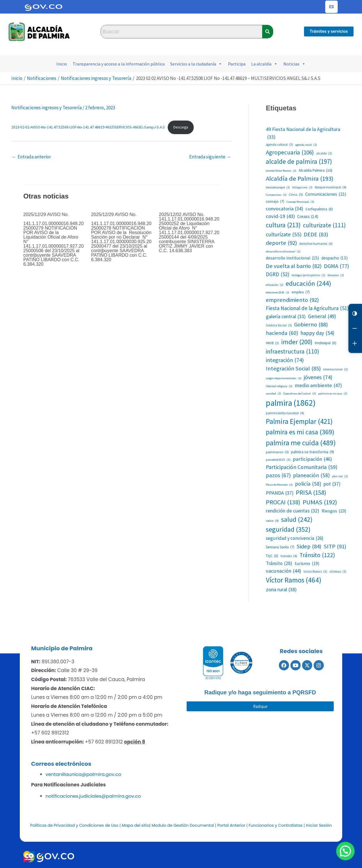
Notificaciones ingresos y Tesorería (47, 108)
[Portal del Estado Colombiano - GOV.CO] (44, 7)
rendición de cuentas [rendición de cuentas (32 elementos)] (293, 511)
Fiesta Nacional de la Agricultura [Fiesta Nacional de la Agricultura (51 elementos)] (307, 308)
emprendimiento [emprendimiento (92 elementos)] (292, 300)
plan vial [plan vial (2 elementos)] (340, 476)
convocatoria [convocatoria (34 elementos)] (285, 209)
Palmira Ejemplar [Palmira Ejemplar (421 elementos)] (299, 422)
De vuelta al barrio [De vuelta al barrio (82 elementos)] (294, 266)
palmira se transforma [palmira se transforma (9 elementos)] (313, 452)
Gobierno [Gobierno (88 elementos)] (311, 325)
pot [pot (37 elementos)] (332, 484)
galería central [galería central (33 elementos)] (286, 317)
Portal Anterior (231, 825)
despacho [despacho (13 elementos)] (334, 258)
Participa (237, 64)
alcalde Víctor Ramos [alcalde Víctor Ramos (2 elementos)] (281, 171)
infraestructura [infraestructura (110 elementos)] (293, 352)
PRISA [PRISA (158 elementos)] (311, 493)
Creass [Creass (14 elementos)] (308, 216)
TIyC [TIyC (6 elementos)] (272, 556)
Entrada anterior (31, 157)
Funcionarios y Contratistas (276, 825)
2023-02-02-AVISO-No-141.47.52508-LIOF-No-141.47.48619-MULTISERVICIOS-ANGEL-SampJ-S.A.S (88, 127)
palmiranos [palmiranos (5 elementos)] (277, 452)
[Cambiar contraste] (355, 314)
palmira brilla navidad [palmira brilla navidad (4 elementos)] (285, 413)
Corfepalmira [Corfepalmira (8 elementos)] (319, 209)
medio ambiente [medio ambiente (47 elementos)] (318, 385)
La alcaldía (264, 64)
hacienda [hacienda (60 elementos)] (282, 333)
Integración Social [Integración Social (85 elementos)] (293, 369)
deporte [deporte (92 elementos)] (281, 243)
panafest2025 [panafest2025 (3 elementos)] (278, 460)
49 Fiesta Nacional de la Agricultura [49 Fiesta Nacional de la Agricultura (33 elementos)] (303, 133)
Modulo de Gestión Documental (183, 825)
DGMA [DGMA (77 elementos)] (336, 266)
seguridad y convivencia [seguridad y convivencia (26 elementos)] (295, 538)
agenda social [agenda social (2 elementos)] (306, 145)
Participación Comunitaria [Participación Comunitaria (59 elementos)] (302, 467)
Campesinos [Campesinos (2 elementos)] (276, 195)
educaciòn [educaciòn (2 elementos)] (275, 285)
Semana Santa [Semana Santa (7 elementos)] (280, 547)
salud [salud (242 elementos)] (297, 519)
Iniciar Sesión (319, 825)
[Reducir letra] (355, 330)
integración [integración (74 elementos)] (285, 360)
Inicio (62, 64)
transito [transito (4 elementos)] (289, 556)
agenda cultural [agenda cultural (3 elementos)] (279, 145)
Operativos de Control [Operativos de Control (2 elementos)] (300, 394)
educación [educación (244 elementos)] (308, 283)
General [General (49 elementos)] (322, 316)
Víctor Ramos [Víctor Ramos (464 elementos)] (294, 580)
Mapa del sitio (135, 825)
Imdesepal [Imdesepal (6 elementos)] (326, 343)
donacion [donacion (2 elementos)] (336, 275)
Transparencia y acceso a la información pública (119, 64)
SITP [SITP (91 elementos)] (335, 547)
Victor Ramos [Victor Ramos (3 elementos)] (315, 572)
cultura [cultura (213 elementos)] (283, 225)
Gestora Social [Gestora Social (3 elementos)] (279, 325)
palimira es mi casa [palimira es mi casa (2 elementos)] (333, 394)
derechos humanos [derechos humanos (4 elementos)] (316, 244)
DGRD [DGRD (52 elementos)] (278, 274)
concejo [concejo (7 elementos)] (275, 202)
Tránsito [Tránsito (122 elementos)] (317, 555)
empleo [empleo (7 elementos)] (301, 292)
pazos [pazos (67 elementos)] (278, 476)
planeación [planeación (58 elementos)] (311, 475)
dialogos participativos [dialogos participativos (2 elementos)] (308, 275)
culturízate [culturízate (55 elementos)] (284, 235)
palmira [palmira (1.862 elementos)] (291, 403)
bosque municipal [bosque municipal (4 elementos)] (331, 187)
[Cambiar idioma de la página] (331, 7)
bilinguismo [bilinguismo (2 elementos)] (302, 187)
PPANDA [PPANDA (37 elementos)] (280, 493)
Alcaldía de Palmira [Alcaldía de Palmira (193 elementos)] (300, 178)
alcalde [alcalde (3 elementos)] (324, 153)
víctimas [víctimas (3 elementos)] (338, 572)
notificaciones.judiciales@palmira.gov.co (95, 796)
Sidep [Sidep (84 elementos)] (309, 547)
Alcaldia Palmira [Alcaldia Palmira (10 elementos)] (315, 171)
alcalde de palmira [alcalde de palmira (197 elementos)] (299, 162)
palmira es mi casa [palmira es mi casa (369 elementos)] (300, 432)
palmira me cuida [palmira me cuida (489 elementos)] (301, 443)
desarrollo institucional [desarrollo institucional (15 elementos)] (292, 258)
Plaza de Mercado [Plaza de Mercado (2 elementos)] (279, 485)
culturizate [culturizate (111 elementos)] (324, 225)
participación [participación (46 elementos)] (312, 459)
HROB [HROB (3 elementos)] (272, 343)
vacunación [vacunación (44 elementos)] (284, 571)
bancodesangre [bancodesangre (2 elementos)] (278, 187)
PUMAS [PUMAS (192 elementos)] (320, 502)
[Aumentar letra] (355, 346)
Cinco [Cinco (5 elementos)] (296, 194)
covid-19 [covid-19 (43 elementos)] (280, 216)
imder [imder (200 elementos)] (297, 342)
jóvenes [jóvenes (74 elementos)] (318, 377)
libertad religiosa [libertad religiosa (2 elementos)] (279, 386)
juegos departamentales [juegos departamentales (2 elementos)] (284, 378)
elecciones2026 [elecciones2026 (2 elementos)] (278, 293)
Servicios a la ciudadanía (196, 64)
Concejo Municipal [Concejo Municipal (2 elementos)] (300, 202)
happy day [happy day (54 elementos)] (317, 333)
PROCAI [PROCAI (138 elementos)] (283, 502)
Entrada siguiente (210, 157)
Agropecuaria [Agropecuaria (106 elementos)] (290, 152)
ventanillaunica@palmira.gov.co (84, 774)
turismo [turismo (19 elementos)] (307, 563)
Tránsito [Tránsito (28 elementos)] (279, 564)
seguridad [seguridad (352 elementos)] (288, 530)
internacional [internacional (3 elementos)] (335, 369)
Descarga (181, 127)
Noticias (295, 64)
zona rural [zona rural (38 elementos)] (281, 589)
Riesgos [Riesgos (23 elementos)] (334, 511)
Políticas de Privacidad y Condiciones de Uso (74, 825)
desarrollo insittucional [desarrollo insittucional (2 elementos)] (283, 252)
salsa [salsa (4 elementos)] (272, 521)
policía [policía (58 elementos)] (308, 484)
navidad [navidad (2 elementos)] (273, 394)
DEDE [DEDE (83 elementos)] (316, 234)
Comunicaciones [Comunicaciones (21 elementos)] (326, 194)
